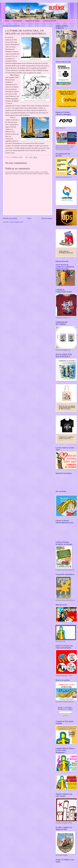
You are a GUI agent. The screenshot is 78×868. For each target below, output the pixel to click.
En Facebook (17, 21)
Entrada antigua (47, 218)
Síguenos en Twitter (33, 21)
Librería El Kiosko (50, 21)
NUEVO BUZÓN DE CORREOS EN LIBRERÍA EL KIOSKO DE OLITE (65, 267)
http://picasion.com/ (60, 128)
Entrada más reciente (10, 218)
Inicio (7, 21)
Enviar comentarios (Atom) (17, 222)
